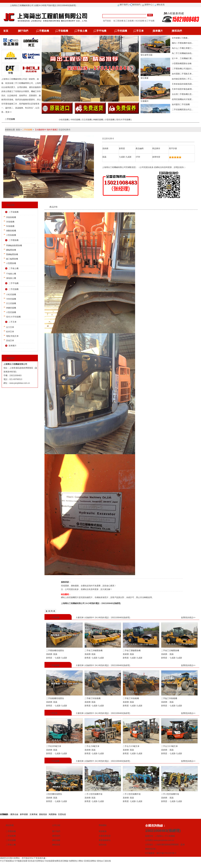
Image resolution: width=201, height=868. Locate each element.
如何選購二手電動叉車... (183, 74)
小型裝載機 (11, 235)
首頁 (6, 31)
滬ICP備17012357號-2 (166, 853)
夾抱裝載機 (11, 217)
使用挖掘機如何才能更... (183, 99)
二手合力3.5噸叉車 (131, 746)
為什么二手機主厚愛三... (183, 48)
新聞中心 (148, 5)
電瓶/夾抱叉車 (12, 336)
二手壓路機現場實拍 (55, 651)
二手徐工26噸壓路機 (93, 651)
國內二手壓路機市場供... (183, 43)
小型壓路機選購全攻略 (182, 64)
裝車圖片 (158, 31)
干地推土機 (11, 274)
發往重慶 (144, 80)
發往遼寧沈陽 (146, 57)
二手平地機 (100, 31)
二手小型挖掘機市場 (93, 794)
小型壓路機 (11, 263)
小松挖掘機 (64, 120)
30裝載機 (10, 222)
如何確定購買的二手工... (183, 79)
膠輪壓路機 (11, 250)
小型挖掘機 (110, 120)
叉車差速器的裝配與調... (183, 84)
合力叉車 (10, 327)
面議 (55, 654)
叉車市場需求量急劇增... (183, 89)
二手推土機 (81, 31)
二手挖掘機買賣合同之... (183, 110)
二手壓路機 (43, 31)
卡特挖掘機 (75, 120)
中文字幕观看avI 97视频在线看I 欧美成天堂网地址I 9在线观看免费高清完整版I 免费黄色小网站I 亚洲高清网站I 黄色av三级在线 (55, 861)
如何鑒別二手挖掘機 (181, 104)
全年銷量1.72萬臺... (180, 38)
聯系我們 (136, 5)
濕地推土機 (11, 278)
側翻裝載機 (11, 231)
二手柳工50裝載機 (93, 698)
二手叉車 (139, 31)
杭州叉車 (10, 332)
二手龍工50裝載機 (131, 698)
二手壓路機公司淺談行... (183, 69)
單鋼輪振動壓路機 (14, 246)
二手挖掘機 (121, 31)
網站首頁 (161, 5)
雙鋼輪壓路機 (12, 254)
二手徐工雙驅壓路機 (132, 651)
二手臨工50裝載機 (169, 698)
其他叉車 (10, 341)
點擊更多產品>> (188, 618)
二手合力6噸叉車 (92, 746)
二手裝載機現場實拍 (55, 698)
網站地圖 (56, 840)
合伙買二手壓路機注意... (183, 94)
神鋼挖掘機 (98, 120)
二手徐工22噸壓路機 (170, 651)
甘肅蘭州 (144, 103)
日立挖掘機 (87, 120)
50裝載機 (10, 226)
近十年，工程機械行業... (183, 58)
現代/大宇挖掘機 (123, 120)
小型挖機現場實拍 (54, 794)
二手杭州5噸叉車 (54, 746)
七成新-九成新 (61, 658)
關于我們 (124, 5)
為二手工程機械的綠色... (183, 53)
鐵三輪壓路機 (12, 259)
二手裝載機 (62, 31)
